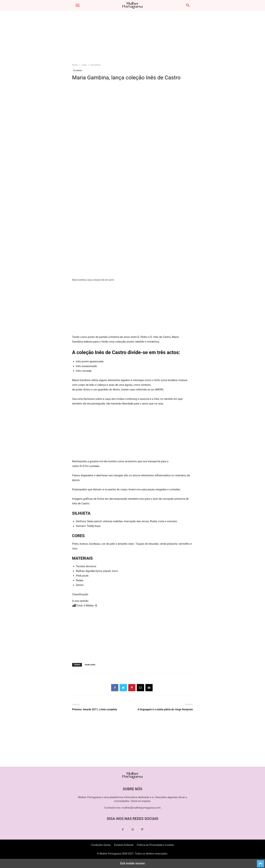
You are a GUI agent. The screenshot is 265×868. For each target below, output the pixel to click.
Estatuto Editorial (124, 845)
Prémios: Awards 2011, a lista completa (95, 709)
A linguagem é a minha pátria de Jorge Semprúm (165, 709)
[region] (133, 39)
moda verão (90, 665)
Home (75, 65)
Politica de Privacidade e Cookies (156, 845)
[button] (78, 5)
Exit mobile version (132, 863)
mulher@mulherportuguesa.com (141, 808)
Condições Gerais (101, 845)
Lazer (84, 65)
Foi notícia (95, 65)
